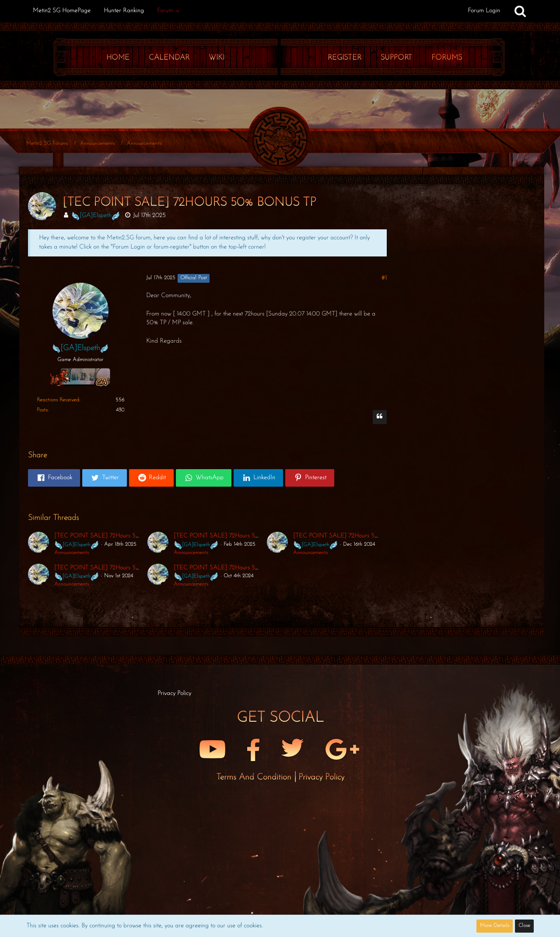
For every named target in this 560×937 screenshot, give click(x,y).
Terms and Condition (255, 777)
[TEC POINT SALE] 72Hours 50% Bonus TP (112, 536)
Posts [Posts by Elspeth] (42, 410)
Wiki (217, 58)
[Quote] (380, 417)
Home (118, 58)
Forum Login (484, 11)
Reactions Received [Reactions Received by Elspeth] (58, 400)
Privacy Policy (321, 777)
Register (345, 58)
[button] (54, 478)
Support (396, 58)
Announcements (72, 553)
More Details (495, 926)
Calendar (169, 58)
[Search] (520, 11)
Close (524, 926)
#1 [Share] (384, 278)
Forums (447, 58)
